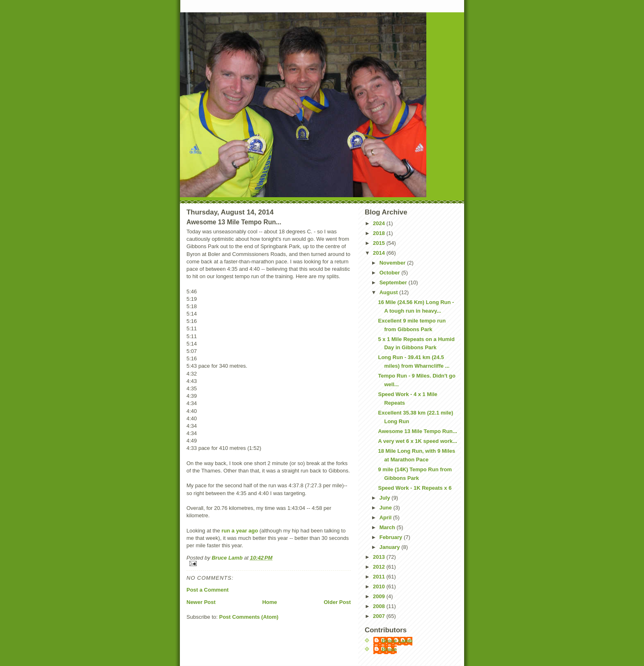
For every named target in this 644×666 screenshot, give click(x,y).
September (394, 282)
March (388, 527)
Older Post (337, 602)
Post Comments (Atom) (249, 617)
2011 (380, 577)
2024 (380, 223)
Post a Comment (208, 590)
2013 (380, 557)
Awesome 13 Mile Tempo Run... (417, 431)
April (386, 517)
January (390, 547)
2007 (380, 616)
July (386, 498)
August (389, 292)
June (386, 508)
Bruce (389, 649)
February (392, 537)
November (393, 263)
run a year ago (240, 531)
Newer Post (201, 602)
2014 (380, 253)
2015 (380, 243)
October (390, 273)
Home (269, 602)
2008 (380, 606)
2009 (380, 596)
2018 (380, 233)
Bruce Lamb (228, 558)
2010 (380, 586)
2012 (380, 567)
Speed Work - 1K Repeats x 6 (415, 488)
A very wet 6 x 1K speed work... (417, 441)
